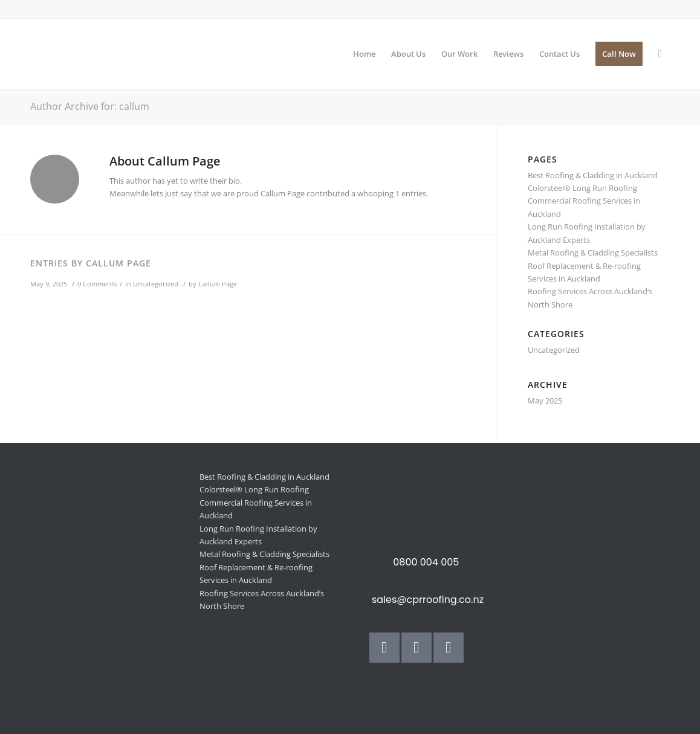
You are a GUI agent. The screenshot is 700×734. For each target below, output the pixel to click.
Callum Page (218, 284)
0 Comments (97, 284)
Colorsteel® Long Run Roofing (582, 188)
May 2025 (545, 401)
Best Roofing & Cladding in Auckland (593, 175)
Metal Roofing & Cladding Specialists (593, 253)
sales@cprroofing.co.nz (428, 600)
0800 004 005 (426, 562)
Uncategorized (156, 284)
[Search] (660, 54)
